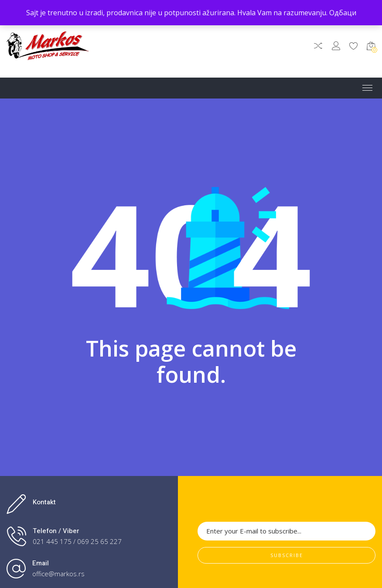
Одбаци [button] (343, 13)
